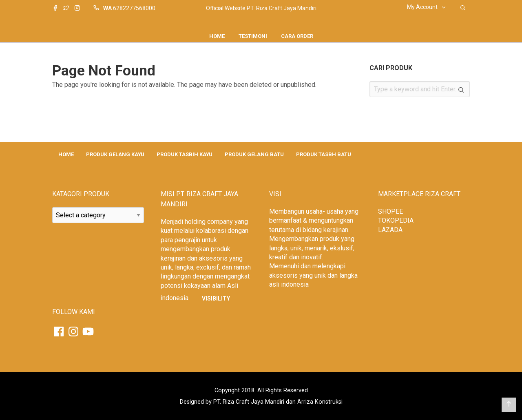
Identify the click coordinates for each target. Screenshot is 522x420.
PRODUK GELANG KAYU (115, 154)
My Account (422, 7)
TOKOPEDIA (396, 220)
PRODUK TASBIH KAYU (185, 154)
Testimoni (253, 36)
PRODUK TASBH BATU (324, 154)
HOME (66, 154)
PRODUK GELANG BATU (254, 154)
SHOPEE (390, 211)
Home (217, 36)
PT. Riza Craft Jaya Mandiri (249, 402)
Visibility (216, 298)
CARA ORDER (297, 36)
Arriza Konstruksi (320, 402)
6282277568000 (134, 8)
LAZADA (390, 230)
